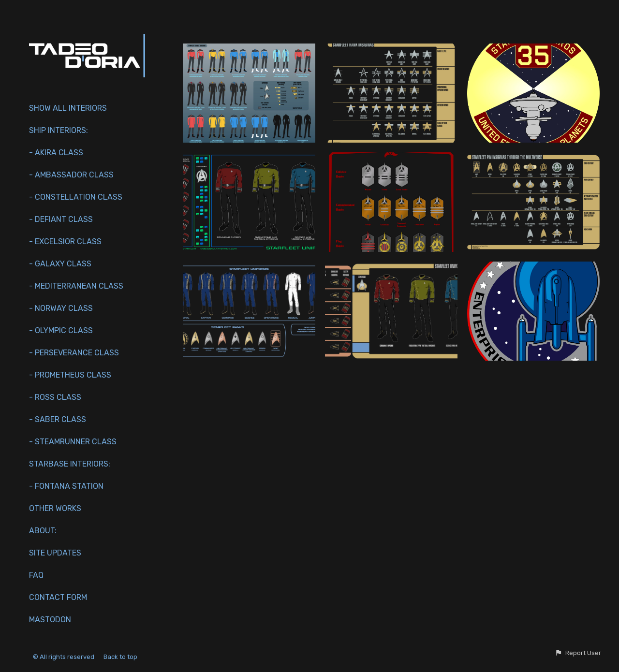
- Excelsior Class (65, 241)
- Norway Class (61, 308)
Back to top (121, 657)
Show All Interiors (68, 108)
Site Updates (55, 553)
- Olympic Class (61, 330)
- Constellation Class (76, 197)
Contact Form (58, 597)
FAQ (36, 575)
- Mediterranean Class (76, 286)
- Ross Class (55, 397)
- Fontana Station (66, 486)
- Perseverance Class (74, 353)
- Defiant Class (61, 219)
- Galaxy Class (60, 264)
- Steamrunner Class (73, 442)
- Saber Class (58, 419)
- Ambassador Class (71, 175)
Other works (55, 508)
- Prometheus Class (70, 375)
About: (43, 531)
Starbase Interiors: (70, 464)
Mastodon (50, 620)
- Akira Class (56, 153)
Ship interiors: (59, 130)
